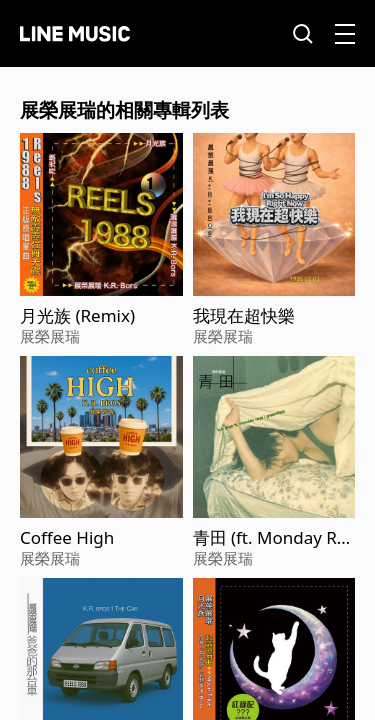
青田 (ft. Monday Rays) (270, 538)
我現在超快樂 (244, 316)
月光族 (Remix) (77, 316)
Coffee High (67, 538)
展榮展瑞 (50, 336)
